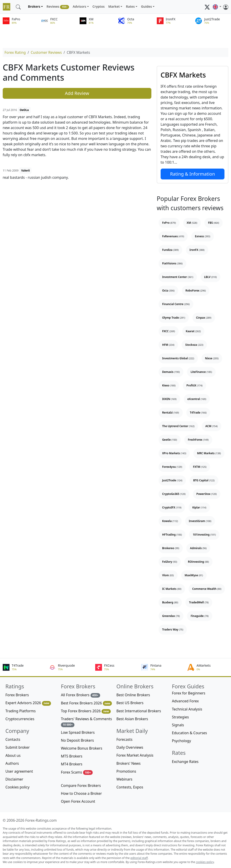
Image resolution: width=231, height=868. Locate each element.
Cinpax (204, 318)
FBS (214, 223)
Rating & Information (193, 174)
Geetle (170, 440)
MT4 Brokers (72, 764)
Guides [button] (146, 6)
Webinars (124, 779)
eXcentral (197, 399)
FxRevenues (173, 236)
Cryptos (99, 6)
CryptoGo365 (174, 494)
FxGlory (170, 562)
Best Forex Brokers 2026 (86, 703)
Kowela (170, 521)
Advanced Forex (185, 701)
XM (192, 223)
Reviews (58, 7)
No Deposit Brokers (77, 740)
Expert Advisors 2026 (28, 703)
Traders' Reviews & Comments (86, 722)
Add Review (77, 93)
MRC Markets (209, 453)
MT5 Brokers (72, 756)
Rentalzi (171, 413)
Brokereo (171, 548)
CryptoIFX (172, 507)
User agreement (19, 771)
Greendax (171, 616)
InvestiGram (200, 521)
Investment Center (178, 277)
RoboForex (196, 291)
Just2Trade (172, 480)
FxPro (169, 223)
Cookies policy (17, 787)
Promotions (126, 771)
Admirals (198, 548)
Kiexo (169, 385)
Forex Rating (15, 52)
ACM (211, 426)
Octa (168, 291)
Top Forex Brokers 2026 (86, 711)
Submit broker (18, 747)
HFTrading (172, 535)
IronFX (197, 250)
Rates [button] (130, 6)
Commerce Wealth (207, 589)
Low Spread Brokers (78, 732)
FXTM (200, 467)
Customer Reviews (46, 52)
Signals (178, 725)
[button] (217, 7)
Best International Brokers (139, 711)
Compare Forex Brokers (81, 786)
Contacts (13, 739)
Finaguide (200, 616)
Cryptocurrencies (20, 719)
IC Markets (172, 589)
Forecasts (124, 739)
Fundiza (170, 250)
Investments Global (178, 358)
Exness (203, 236)
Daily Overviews (130, 747)
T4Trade (198, 413)
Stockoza (194, 345)
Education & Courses (189, 733)
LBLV (210, 277)
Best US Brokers (130, 703)
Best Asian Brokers (132, 719)
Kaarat (193, 331)
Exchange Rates (185, 762)
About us (13, 755)
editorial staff (139, 858)
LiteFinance (201, 372)
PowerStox (207, 494)
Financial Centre (176, 304)
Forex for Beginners (189, 693)
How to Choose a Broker (81, 793)
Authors (12, 763)
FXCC (169, 331)
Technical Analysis (187, 709)
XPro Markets (174, 453)
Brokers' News (128, 763)
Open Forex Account (78, 801)
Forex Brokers (17, 695)
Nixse (212, 358)
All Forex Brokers (81, 695)
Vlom (168, 575)
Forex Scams (77, 772)
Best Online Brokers (133, 695)
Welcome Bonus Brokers (82, 748)
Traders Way (173, 629)
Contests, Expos (130, 787)
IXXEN (169, 399)
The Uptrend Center (178, 426)
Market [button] (114, 6)
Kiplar (199, 507)
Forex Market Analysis (135, 755)
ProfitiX (194, 385)
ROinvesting (198, 562)
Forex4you (172, 467)
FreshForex (198, 440)
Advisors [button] (79, 6)
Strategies (180, 717)
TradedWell (199, 602)
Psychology (181, 741)
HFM (168, 345)
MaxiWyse (194, 575)
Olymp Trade (174, 318)
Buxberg (170, 602)
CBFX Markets (183, 75)
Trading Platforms (21, 711)
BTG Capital (204, 480)
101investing (204, 535)
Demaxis (171, 372)
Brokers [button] (34, 6)
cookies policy (205, 862)
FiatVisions (172, 263)
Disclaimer (14, 779)
